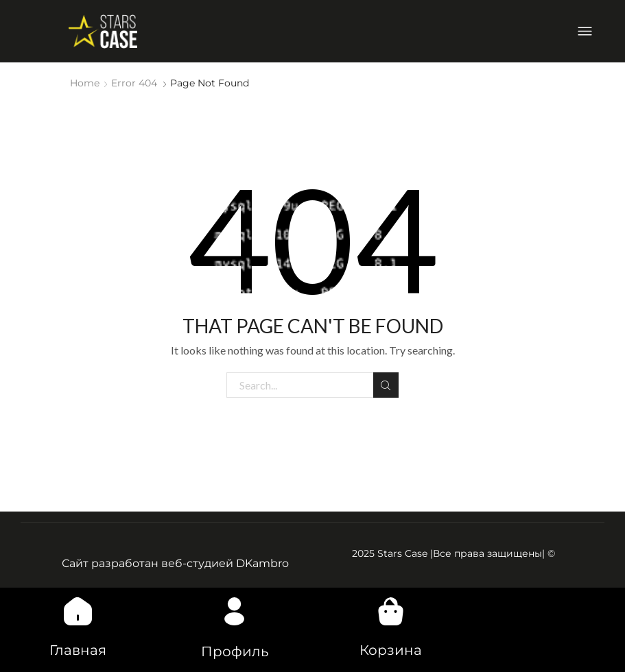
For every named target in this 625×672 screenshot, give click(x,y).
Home (85, 83)
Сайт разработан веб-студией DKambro (175, 563)
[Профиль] (235, 611)
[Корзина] (390, 611)
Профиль (235, 651)
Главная (78, 650)
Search (386, 385)
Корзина (391, 650)
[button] (585, 31)
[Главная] (78, 611)
